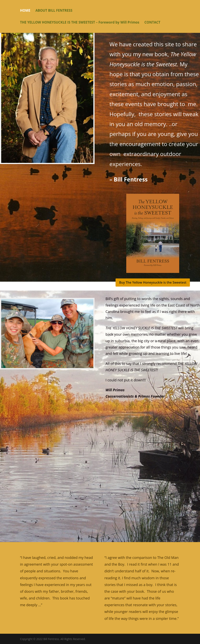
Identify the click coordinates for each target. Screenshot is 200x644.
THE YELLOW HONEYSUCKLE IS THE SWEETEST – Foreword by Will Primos (80, 23)
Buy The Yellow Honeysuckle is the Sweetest (153, 282)
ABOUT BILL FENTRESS (54, 11)
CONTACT (152, 23)
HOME (25, 11)
